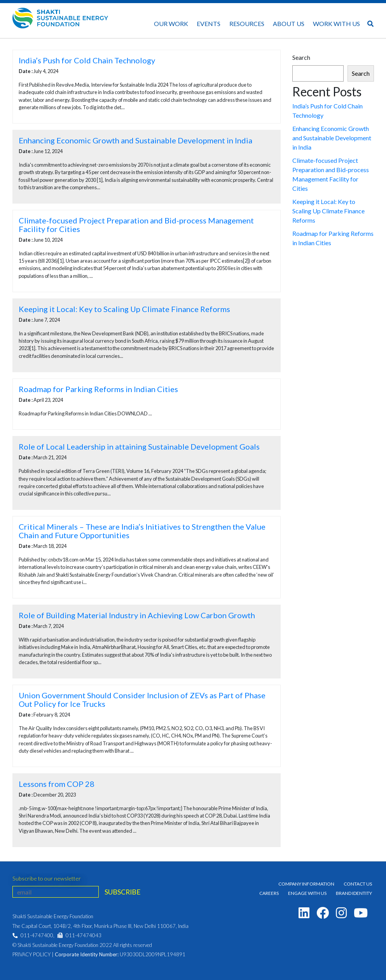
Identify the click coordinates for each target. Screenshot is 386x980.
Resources (247, 24)
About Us (289, 24)
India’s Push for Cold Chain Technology (87, 60)
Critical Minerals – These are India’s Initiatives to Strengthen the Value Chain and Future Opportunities (142, 531)
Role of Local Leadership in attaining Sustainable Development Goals (139, 446)
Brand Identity (354, 893)
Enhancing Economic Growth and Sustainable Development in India (135, 140)
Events (209, 24)
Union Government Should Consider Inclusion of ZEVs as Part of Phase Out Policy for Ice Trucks (142, 699)
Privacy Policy (31, 954)
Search (301, 57)
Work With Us (336, 24)
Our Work (171, 24)
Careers (269, 893)
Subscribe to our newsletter (47, 878)
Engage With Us (307, 893)
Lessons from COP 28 (57, 784)
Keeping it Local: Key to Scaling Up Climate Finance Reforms (124, 309)
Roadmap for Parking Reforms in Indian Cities (98, 389)
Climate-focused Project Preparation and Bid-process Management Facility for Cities (136, 225)
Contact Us (358, 884)
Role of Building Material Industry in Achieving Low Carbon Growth (137, 615)
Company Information (306, 884)
